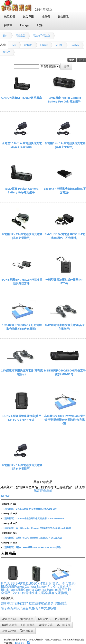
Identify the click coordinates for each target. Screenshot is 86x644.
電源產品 (20, 36)
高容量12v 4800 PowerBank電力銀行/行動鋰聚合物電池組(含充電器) (65, 420)
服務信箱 (20, 643)
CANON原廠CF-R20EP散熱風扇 (22, 98)
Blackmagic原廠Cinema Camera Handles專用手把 (36, 590)
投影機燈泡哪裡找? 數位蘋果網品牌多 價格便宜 (34, 603)
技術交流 (46, 625)
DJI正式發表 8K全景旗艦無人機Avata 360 (36, 509)
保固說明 (9, 631)
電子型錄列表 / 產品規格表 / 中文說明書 (29, 608)
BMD (14, 45)
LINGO (44, 45)
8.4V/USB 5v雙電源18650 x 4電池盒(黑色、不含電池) (38, 583)
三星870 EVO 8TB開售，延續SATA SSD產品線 (39, 538)
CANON (28, 45)
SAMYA (75, 45)
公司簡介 (62, 619)
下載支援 (64, 625)
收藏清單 (27, 619)
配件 (5, 36)
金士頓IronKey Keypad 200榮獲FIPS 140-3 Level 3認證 (43, 528)
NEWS (6, 496)
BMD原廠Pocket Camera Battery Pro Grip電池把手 (36, 587)
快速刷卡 (10, 625)
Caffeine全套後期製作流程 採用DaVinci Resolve (40, 518)
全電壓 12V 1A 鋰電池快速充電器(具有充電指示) (35, 593)
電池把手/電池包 (41, 36)
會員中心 (44, 619)
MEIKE (59, 45)
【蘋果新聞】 (9, 509)
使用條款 (27, 631)
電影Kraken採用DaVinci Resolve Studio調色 (38, 547)
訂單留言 (28, 625)
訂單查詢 (9, 619)
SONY (6, 52)
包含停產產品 (43, 490)
